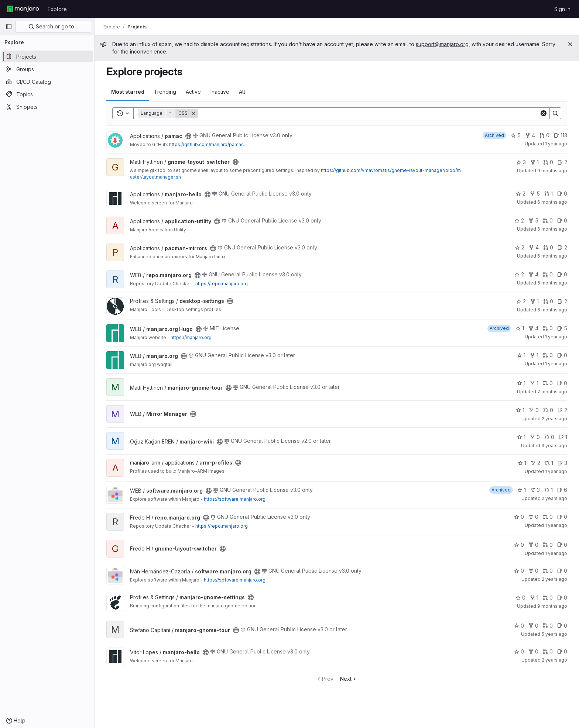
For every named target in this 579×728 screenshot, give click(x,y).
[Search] (369, 113)
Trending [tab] (165, 92)
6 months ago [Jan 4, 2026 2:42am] (552, 202)
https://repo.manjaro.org (222, 284)
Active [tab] (193, 92)
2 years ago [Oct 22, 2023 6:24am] (554, 419)
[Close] (570, 44)
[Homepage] (23, 9)
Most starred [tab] (128, 92)
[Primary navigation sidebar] (9, 27)
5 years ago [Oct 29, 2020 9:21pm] (554, 634)
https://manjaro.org (191, 337)
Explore (57, 9)
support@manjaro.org (442, 44)
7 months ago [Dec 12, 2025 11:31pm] (552, 392)
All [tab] (242, 92)
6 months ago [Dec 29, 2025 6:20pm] (552, 283)
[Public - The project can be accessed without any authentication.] (188, 136)
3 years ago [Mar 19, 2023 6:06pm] (554, 446)
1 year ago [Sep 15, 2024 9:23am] (556, 144)
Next (349, 679)
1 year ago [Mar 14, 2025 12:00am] (556, 364)
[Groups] (47, 69)
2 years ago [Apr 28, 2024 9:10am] (554, 660)
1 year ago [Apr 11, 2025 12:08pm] (556, 525)
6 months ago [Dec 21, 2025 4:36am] (552, 229)
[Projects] (47, 56)
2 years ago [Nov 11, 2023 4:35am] (554, 579)
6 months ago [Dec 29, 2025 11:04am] (552, 256)
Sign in (562, 9)
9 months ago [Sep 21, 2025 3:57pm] (552, 606)
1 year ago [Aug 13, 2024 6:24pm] (556, 337)
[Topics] (47, 94)
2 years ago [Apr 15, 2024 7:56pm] (554, 498)
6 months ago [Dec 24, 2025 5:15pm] (552, 310)
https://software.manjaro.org (235, 499)
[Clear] (544, 113)
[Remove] (193, 113)
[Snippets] (47, 107)
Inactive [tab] (220, 92)
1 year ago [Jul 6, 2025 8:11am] (556, 553)
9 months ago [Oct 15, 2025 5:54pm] (552, 171)
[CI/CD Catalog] (47, 82)
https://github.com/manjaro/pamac (206, 144)
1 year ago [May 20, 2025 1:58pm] (556, 471)
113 (561, 135)
